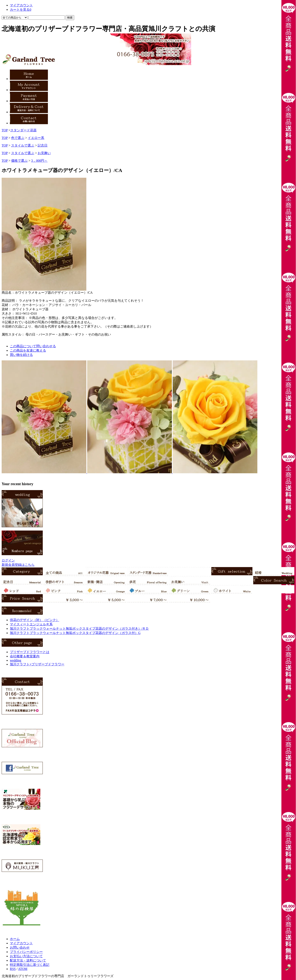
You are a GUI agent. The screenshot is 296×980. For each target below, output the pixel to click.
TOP (5, 130)
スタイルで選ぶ (23, 145)
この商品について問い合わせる (33, 346)
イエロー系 (36, 138)
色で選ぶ (18, 138)
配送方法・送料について (28, 960)
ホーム (15, 939)
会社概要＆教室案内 (25, 656)
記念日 (43, 145)
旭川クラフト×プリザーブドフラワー (37, 664)
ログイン (8, 560)
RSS (13, 969)
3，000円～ (39, 161)
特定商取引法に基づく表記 (30, 965)
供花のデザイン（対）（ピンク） (35, 620)
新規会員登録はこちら (18, 565)
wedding (16, 660)
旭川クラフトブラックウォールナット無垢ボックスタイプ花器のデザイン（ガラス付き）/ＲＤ (79, 629)
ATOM (23, 969)
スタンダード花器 (23, 130)
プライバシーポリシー (26, 952)
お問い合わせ (20, 947)
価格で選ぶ (19, 161)
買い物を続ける (21, 355)
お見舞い (44, 153)
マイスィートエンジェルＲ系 (31, 624)
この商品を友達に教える (28, 350)
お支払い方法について (26, 956)
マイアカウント (21, 943)
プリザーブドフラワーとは (30, 652)
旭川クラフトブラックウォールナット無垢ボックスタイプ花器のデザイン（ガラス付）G (75, 633)
